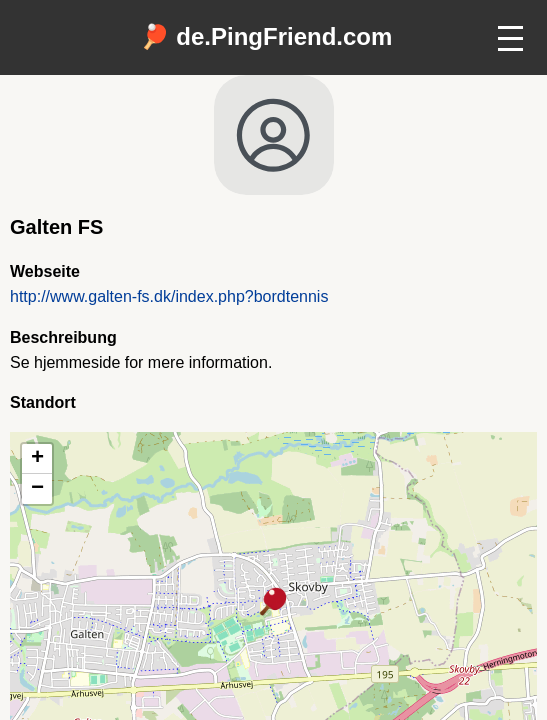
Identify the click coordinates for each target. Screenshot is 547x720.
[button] (274, 603)
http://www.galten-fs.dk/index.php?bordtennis (169, 296)
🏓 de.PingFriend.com (266, 36)
